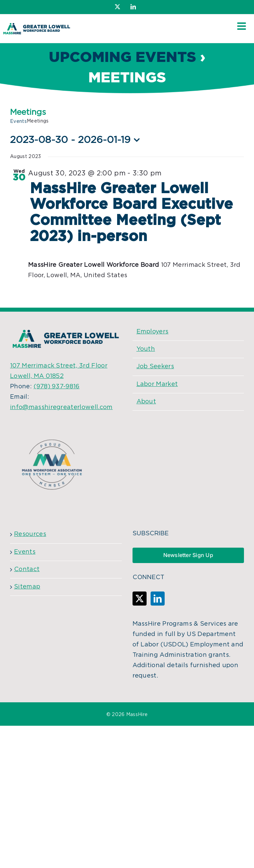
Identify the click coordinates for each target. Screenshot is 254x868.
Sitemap (27, 587)
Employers (153, 332)
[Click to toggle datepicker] (77, 140)
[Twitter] (140, 599)
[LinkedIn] (158, 599)
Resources (30, 534)
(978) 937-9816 (56, 387)
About (146, 402)
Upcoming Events (122, 58)
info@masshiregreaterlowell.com (61, 407)
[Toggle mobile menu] (242, 26)
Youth (146, 349)
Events (18, 122)
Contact (27, 569)
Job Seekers (155, 367)
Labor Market (157, 384)
